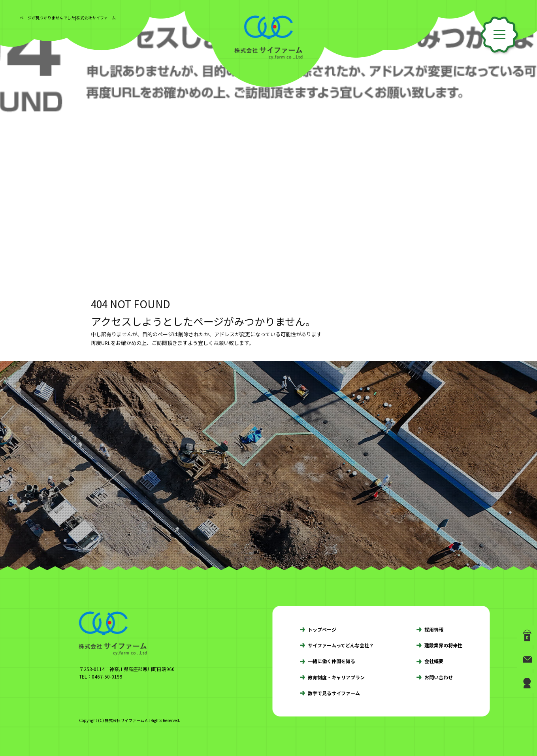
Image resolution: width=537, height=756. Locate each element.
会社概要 (434, 661)
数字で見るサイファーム (334, 693)
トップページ (322, 629)
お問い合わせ (439, 677)
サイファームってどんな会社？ (341, 645)
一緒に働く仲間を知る (332, 661)
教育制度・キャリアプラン (336, 677)
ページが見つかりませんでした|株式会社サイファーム (68, 18)
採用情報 (434, 629)
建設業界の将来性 (443, 645)
